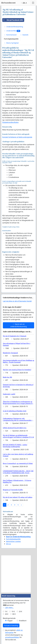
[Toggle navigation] (33, 3)
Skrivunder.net (8, 3)
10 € (13, 611)
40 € (7, 614)
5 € (6, 611)
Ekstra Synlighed (11, 43)
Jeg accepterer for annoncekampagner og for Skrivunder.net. (14, 635)
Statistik (24, 35)
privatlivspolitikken (12, 637)
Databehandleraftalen (10, 122)
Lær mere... (8, 608)
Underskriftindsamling (13, 27)
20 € (21, 611)
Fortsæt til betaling (11, 625)
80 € (14, 614)
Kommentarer (10, 35)
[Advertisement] (18, 574)
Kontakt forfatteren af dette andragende (17, 137)
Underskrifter (12, 31)
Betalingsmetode (9, 618)
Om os (8, 544)
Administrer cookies (13, 541)
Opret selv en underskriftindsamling (18, 325)
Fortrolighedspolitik (11, 39)
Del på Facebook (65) (13, 20)
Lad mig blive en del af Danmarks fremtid (17, 301)
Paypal (10, 621)
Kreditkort (23, 621)
